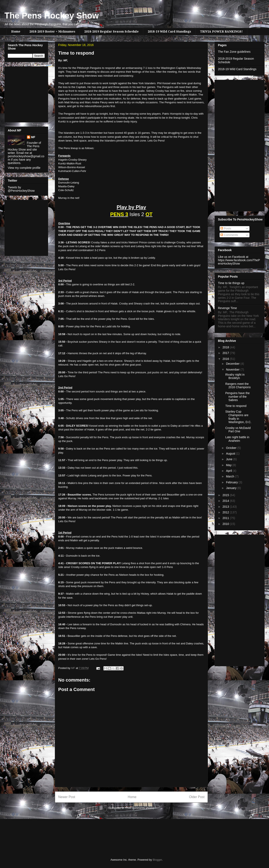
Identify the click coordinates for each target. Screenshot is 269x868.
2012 (226, 512)
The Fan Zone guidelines (234, 52)
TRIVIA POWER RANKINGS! (221, 31)
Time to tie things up (231, 283)
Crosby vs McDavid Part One (238, 430)
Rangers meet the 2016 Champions (238, 386)
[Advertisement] (20, 93)
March (230, 476)
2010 (226, 524)
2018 (226, 347)
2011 (226, 518)
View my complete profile (24, 168)
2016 (226, 359)
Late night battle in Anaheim (237, 439)
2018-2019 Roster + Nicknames (52, 31)
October (232, 448)
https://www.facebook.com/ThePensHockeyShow (239, 262)
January (232, 488)
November (233, 370)
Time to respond (236, 406)
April (229, 471)
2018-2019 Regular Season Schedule (111, 31)
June (229, 459)
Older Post (197, 797)
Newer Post (67, 797)
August (231, 454)
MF (33, 137)
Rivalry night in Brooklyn (235, 376)
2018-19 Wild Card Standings (169, 31)
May (229, 465)
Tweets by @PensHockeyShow (21, 189)
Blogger (157, 860)
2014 (226, 501)
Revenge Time (227, 308)
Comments (229, 235)
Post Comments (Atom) (140, 808)
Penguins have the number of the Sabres (237, 397)
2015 (226, 495)
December (233, 364)
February (232, 482)
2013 (226, 507)
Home (16, 31)
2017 (226, 353)
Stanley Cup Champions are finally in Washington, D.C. (238, 417)
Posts (226, 228)
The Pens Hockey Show (52, 16)
